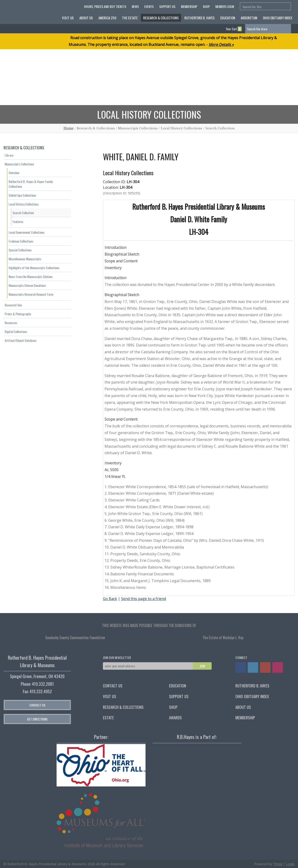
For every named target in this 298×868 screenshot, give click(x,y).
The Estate (130, 18)
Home (69, 128)
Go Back (110, 599)
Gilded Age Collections (22, 195)
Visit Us (68, 18)
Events (149, 6)
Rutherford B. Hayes (200, 18)
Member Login (225, 6)
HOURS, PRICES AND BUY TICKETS (105, 6)
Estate (108, 718)
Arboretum (249, 18)
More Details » (221, 45)
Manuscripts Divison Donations (27, 285)
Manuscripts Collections (19, 164)
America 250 (107, 18)
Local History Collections (24, 204)
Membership (189, 6)
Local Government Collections (27, 232)
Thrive (278, 864)
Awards (175, 718)
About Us (86, 18)
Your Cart (234, 29)
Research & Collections (161, 18)
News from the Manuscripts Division (30, 276)
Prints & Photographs (18, 314)
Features (18, 221)
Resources (11, 323)
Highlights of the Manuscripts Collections (34, 268)
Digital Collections (16, 331)
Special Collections (20, 250)
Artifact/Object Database (20, 340)
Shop (206, 6)
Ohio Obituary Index (278, 18)
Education (228, 18)
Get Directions (37, 719)
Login (290, 864)
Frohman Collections (21, 241)
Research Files (13, 305)
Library (9, 155)
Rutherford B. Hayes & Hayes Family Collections (31, 184)
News (135, 6)
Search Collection (23, 213)
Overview (14, 173)
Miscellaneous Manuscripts (25, 259)
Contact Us (37, 705)
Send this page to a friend (144, 599)
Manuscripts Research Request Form (31, 294)
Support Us (167, 6)
